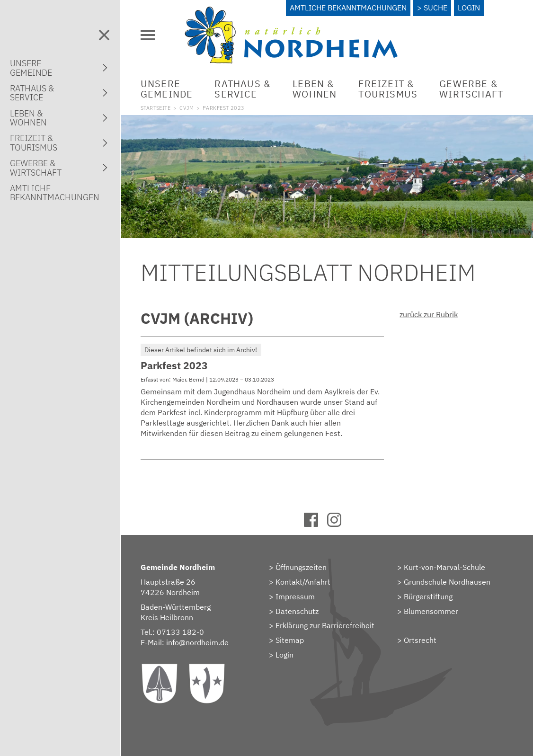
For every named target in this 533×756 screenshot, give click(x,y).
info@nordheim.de (197, 642)
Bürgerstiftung (428, 596)
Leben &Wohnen (315, 89)
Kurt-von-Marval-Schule (444, 567)
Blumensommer (431, 611)
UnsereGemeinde (167, 89)
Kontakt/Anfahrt (303, 582)
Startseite (155, 108)
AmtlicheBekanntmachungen (55, 193)
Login (469, 8)
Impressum (295, 596)
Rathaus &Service (243, 89)
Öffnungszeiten (301, 567)
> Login (281, 655)
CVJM (187, 108)
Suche (435, 8)
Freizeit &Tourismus (388, 89)
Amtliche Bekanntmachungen (348, 8)
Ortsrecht (420, 640)
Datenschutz (297, 611)
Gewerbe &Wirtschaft (471, 89)
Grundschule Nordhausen (447, 582)
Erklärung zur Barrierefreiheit (325, 625)
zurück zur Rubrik (429, 314)
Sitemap (290, 640)
